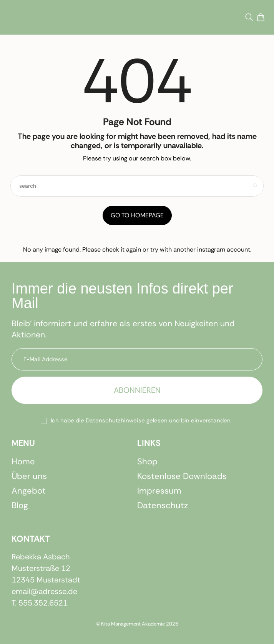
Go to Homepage (137, 215)
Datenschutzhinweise (115, 420)
